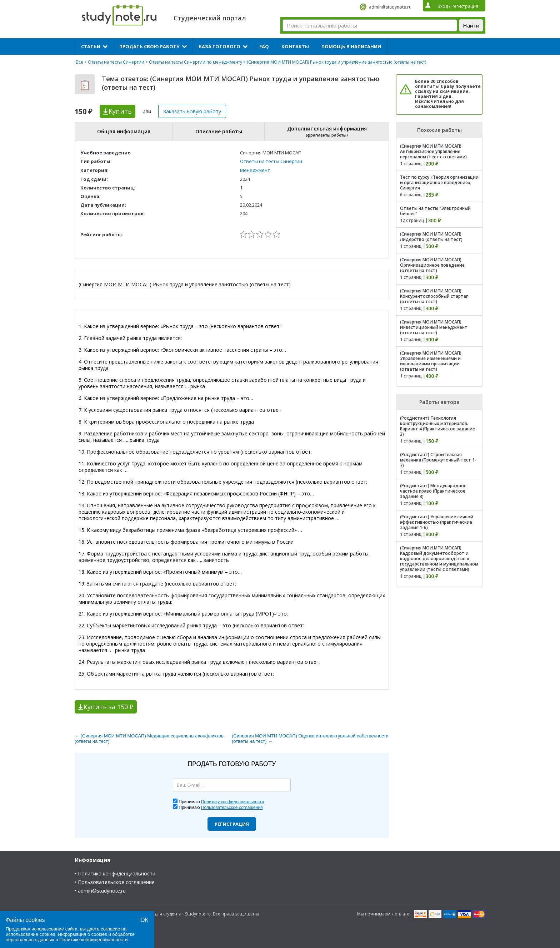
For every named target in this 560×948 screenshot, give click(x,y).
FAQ (264, 46)
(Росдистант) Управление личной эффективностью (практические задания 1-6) (437, 522)
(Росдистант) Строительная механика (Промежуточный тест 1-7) (438, 460)
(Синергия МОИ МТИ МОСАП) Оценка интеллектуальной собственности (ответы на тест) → (310, 739)
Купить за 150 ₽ (108, 707)
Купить (120, 111)
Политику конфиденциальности (232, 802)
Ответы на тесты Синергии (116, 62)
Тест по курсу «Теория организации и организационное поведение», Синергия (439, 182)
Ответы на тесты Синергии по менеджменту (196, 62)
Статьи (91, 46)
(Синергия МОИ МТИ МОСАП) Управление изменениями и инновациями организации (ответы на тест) (431, 361)
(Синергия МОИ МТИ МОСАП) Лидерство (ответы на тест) (431, 237)
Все (79, 62)
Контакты (295, 46)
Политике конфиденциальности (94, 940)
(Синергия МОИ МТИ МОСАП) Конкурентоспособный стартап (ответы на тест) (434, 296)
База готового (219, 46)
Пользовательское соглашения (232, 808)
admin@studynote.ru (390, 7)
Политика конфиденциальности (117, 873)
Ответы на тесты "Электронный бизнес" (435, 211)
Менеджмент (255, 170)
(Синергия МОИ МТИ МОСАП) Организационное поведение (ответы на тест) (432, 265)
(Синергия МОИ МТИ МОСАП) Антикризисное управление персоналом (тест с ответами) (433, 151)
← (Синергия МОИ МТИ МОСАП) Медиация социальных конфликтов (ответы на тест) (149, 739)
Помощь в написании (351, 46)
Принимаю (221, 802)
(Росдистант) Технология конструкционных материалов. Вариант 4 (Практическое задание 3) (437, 426)
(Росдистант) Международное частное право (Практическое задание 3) (433, 491)
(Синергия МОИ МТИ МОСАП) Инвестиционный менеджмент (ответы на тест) (434, 327)
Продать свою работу (149, 46)
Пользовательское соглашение (116, 882)
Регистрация (232, 824)
